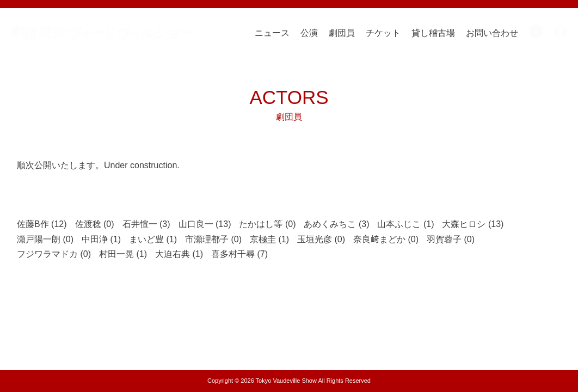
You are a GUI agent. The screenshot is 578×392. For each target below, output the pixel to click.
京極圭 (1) (269, 239)
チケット (383, 33)
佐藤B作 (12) (42, 224)
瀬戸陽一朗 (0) (45, 239)
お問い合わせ (492, 33)
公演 (309, 33)
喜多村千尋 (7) (239, 254)
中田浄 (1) (101, 239)
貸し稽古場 (433, 33)
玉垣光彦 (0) (321, 239)
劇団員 (342, 33)
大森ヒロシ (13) (473, 224)
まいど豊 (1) (153, 239)
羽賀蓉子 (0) (451, 239)
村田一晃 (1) (123, 254)
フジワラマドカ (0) (54, 254)
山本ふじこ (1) (405, 224)
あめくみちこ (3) (336, 224)
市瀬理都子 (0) (213, 239)
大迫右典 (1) (179, 254)
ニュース (272, 33)
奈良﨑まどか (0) (386, 239)
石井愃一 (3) (146, 224)
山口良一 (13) (205, 224)
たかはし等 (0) (267, 224)
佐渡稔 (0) (95, 224)
